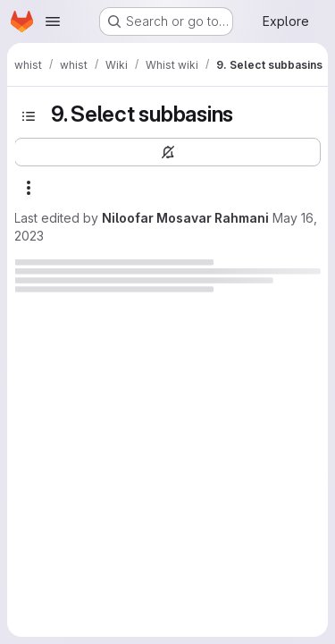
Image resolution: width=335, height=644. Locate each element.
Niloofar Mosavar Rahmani (185, 218)
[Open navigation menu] (53, 21)
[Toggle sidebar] (29, 116)
